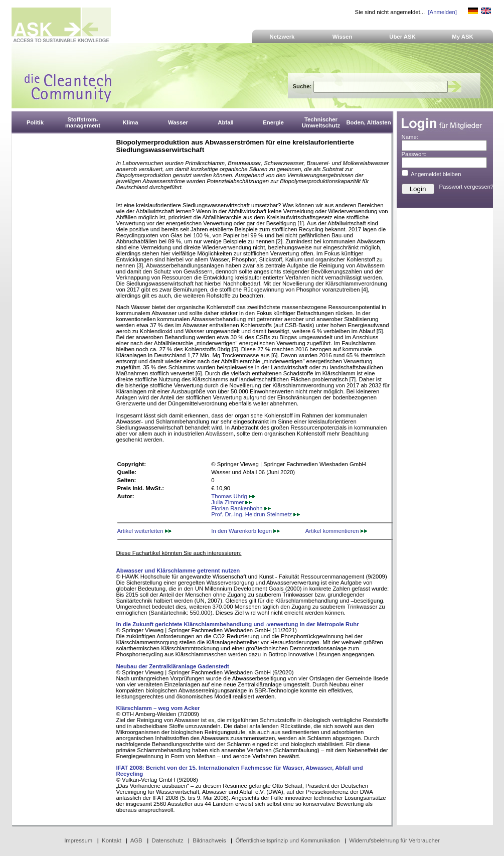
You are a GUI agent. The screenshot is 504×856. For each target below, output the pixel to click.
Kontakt (112, 840)
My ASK (463, 37)
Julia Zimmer (231, 502)
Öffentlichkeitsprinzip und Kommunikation (287, 840)
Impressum (78, 840)
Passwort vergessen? (467, 187)
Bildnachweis (209, 840)
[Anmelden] (442, 12)
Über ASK (402, 37)
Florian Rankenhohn (241, 508)
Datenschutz (167, 840)
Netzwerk (282, 37)
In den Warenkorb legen (245, 531)
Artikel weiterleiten (144, 531)
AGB (136, 840)
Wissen (343, 37)
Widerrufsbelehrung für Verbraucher (394, 840)
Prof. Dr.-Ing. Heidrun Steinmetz (256, 514)
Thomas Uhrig (233, 496)
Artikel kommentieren (336, 531)
